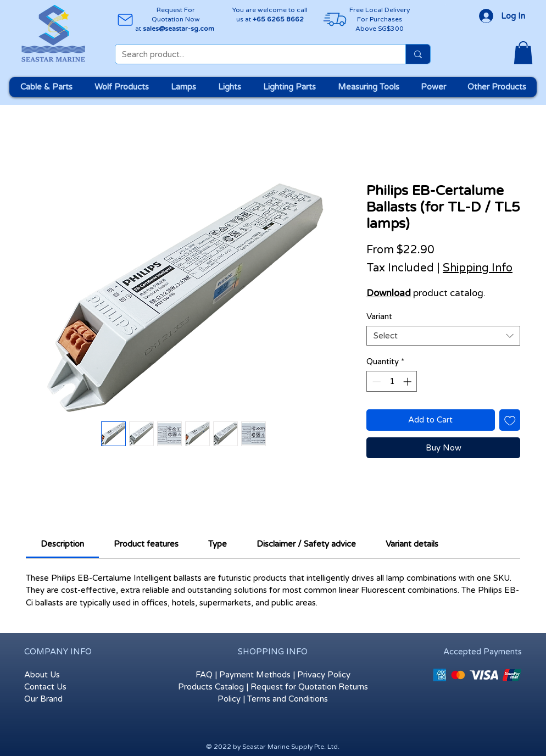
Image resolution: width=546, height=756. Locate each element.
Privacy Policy (324, 675)
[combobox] (443, 336)
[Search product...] (252, 55)
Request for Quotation (293, 687)
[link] (62, 544)
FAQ (204, 675)
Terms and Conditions (288, 699)
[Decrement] (375, 382)
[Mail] (125, 20)
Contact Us (45, 687)
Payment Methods (255, 675)
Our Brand (43, 699)
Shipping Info (478, 268)
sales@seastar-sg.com (179, 29)
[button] (523, 53)
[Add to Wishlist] (510, 420)
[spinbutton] (392, 382)
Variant (379, 316)
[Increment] (408, 382)
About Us (42, 675)
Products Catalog (211, 687)
